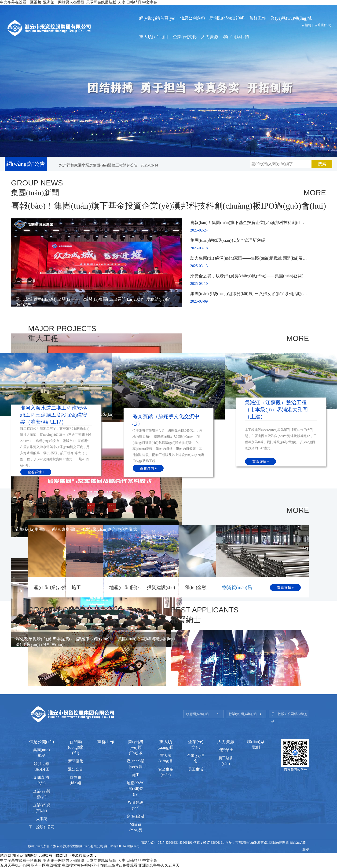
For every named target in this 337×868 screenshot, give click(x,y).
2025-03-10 (199, 284)
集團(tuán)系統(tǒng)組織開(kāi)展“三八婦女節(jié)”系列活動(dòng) (251, 294)
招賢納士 (226, 750)
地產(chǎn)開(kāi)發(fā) (133, 587)
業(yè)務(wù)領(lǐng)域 (136, 747)
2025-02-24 (199, 230)
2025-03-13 (199, 266)
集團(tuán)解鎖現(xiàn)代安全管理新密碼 (228, 240)
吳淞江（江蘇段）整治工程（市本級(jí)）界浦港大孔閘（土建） (276, 410)
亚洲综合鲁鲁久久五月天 (159, 865)
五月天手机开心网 (15, 865)
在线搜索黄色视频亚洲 (81, 865)
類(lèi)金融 (196, 587)
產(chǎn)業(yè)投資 (53, 587)
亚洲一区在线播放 (46, 865)
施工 (76, 587)
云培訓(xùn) (323, 25)
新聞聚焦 (76, 761)
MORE (315, 193)
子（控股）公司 (42, 827)
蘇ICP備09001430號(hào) (122, 846)
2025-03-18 (199, 248)
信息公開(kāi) (42, 742)
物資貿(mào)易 (237, 587)
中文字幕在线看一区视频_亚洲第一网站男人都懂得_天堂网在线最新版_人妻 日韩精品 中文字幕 (79, 860)
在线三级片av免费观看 (119, 865)
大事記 (42, 819)
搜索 (322, 164)
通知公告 (76, 769)
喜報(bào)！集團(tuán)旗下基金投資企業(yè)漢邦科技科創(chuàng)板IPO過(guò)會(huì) (168, 206)
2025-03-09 (199, 301)
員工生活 (196, 769)
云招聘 (306, 25)
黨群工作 (106, 742)
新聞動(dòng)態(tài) (76, 747)
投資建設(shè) (161, 587)
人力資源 (226, 742)
